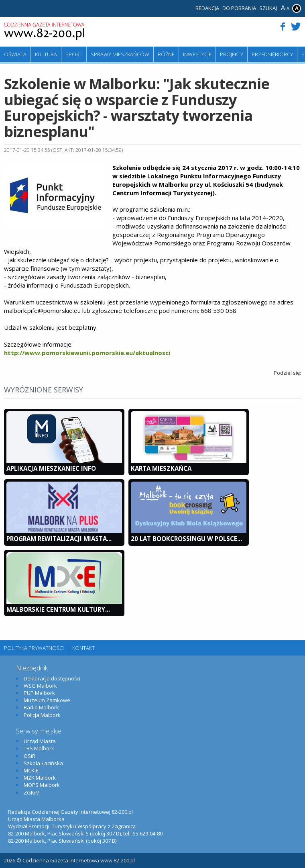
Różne (166, 54)
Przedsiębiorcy (272, 54)
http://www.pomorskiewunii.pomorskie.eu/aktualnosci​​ (87, 353)
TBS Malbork (39, 748)
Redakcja (207, 8)
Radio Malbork (41, 707)
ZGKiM (32, 792)
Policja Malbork (42, 715)
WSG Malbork (40, 686)
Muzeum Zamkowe (47, 700)
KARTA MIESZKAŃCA (161, 468)
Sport (74, 54)
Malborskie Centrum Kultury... (58, 609)
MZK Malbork (40, 778)
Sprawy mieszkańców (120, 54)
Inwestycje (197, 54)
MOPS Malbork (42, 785)
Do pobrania (239, 8)
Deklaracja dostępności (52, 678)
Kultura (46, 54)
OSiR (29, 756)
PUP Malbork (39, 693)
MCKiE (31, 770)
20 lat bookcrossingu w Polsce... (186, 539)
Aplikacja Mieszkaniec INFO (51, 468)
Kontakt (83, 648)
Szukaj (268, 8)
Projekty (232, 54)
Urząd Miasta (40, 741)
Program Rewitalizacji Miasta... (59, 539)
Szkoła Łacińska (43, 763)
